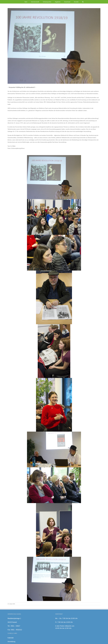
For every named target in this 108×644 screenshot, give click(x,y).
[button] (83, 2)
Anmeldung (11, 642)
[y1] (54, 46)
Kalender (11, 638)
